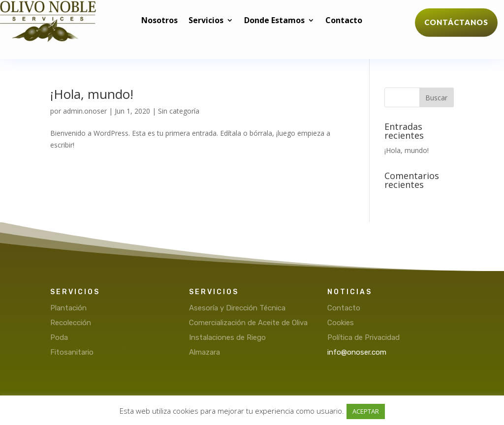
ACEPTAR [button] (366, 411)
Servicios (206, 21)
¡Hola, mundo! (92, 94)
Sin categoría (179, 111)
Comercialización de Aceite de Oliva (248, 323)
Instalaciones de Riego (227, 337)
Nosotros (159, 21)
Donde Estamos (274, 21)
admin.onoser (85, 111)
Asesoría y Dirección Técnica (237, 308)
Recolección (71, 323)
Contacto (344, 21)
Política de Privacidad (363, 337)
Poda (59, 337)
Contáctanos (456, 22)
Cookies (341, 323)
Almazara (205, 352)
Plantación (68, 308)
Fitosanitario (72, 352)
